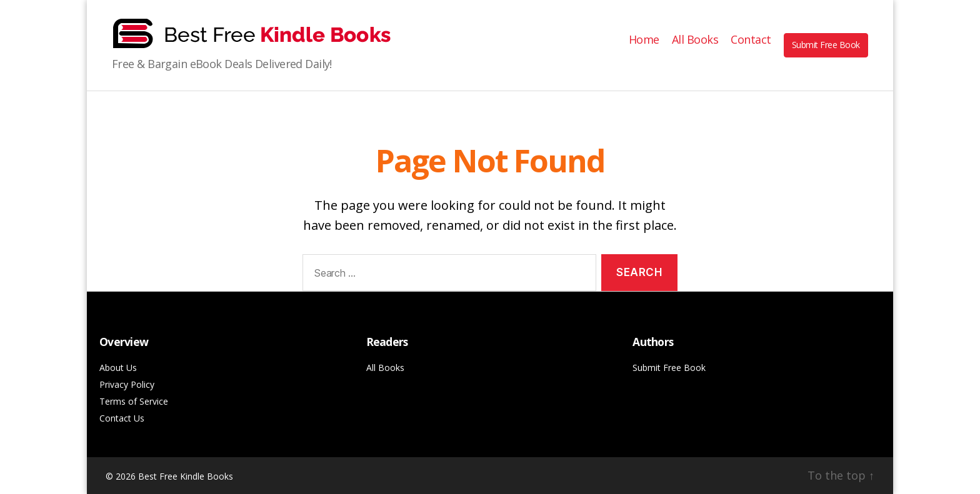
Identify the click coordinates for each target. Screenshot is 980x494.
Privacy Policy (127, 384)
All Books (695, 40)
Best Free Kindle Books (186, 476)
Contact (751, 40)
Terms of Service (134, 401)
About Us (118, 368)
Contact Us (122, 418)
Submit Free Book (826, 45)
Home (644, 40)
